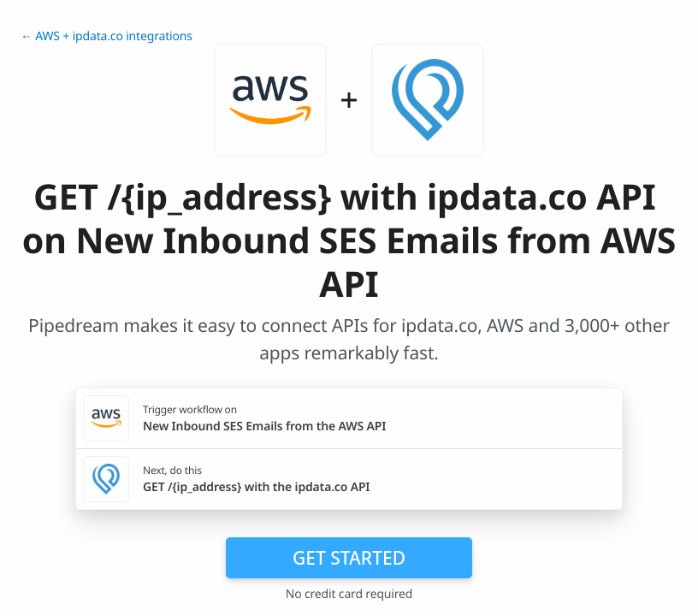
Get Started (349, 558)
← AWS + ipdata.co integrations (106, 36)
